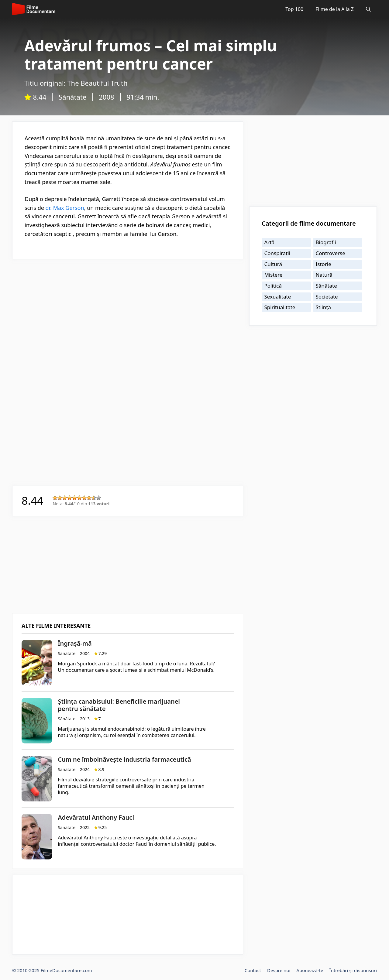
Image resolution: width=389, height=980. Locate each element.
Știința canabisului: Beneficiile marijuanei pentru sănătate (119, 705)
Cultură (273, 264)
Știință (323, 307)
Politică (273, 286)
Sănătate (72, 97)
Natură (324, 275)
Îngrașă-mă (75, 643)
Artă (270, 242)
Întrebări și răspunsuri (353, 970)
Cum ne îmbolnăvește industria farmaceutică (124, 759)
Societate (327, 297)
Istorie (324, 264)
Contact (253, 970)
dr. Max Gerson (65, 208)
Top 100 (294, 9)
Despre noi (279, 970)
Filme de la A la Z (335, 9)
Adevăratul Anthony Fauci (96, 817)
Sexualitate (278, 297)
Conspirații (277, 253)
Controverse (330, 253)
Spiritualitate (280, 307)
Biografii (326, 242)
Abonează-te (310, 970)
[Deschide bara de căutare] (368, 9)
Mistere (274, 275)
